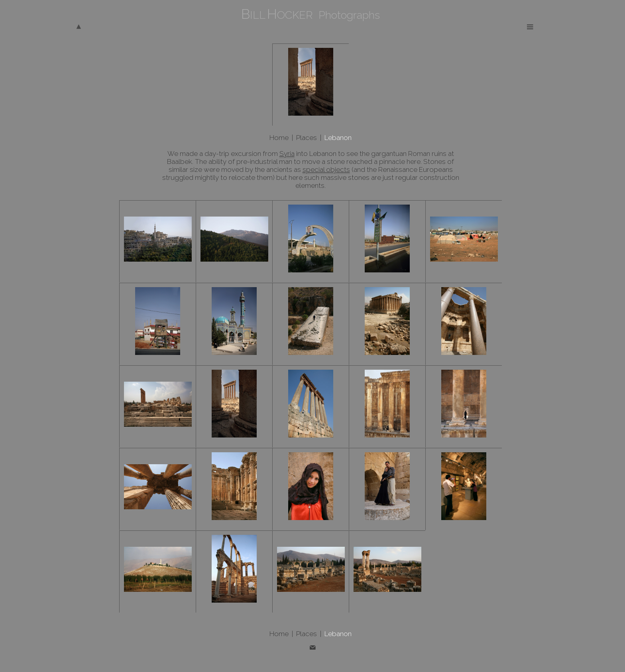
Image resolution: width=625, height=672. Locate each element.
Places (307, 138)
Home (279, 138)
